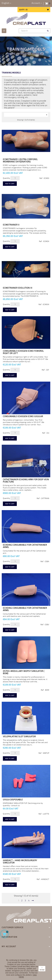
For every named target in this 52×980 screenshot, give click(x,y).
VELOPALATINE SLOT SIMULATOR (19, 737)
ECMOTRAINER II (11, 225)
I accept (42, 969)
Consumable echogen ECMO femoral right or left (23, 352)
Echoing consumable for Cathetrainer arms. (25, 546)
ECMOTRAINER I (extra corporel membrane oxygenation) (20, 161)
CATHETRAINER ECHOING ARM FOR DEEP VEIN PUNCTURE (26, 481)
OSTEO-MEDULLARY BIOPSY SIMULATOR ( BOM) (24, 672)
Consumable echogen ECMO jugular (23, 416)
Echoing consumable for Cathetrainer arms (25, 609)
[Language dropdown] (6, 3)
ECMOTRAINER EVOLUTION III (18, 288)
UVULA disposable (13, 800)
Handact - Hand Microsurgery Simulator (20, 862)
